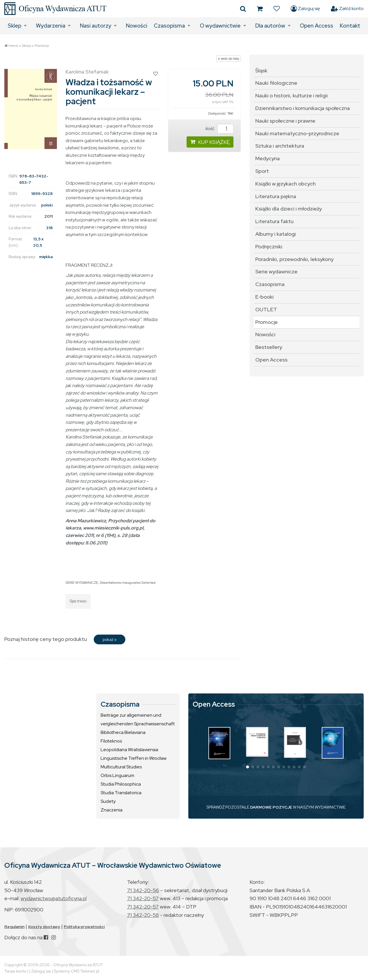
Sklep (15, 26)
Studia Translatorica (121, 793)
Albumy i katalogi (276, 234)
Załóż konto (347, 9)
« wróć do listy (229, 59)
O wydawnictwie (220, 26)
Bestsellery (269, 347)
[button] (248, 767)
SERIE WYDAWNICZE (82, 583)
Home (13, 46)
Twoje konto (15, 971)
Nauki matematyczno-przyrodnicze (297, 133)
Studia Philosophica (121, 784)
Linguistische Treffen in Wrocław (134, 758)
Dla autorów (270, 26)
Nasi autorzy (96, 26)
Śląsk (261, 70)
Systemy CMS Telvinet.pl (76, 971)
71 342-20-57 (143, 898)
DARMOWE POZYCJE (271, 807)
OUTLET (266, 309)
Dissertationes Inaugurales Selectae (128, 583)
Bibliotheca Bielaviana (123, 732)
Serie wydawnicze (276, 271)
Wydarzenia (51, 26)
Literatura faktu (274, 221)
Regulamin (14, 927)
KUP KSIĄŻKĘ (210, 142)
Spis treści (78, 601)
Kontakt (350, 26)
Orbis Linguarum (117, 775)
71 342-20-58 (143, 915)
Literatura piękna (276, 196)
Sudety (108, 801)
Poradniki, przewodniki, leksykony (294, 259)
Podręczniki (269, 247)
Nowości (137, 26)
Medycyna (268, 158)
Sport (262, 171)
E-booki (264, 297)
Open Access (317, 26)
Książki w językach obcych (285, 184)
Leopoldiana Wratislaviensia (129, 750)
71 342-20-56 (143, 890)
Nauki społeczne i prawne (285, 121)
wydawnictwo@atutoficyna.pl (54, 898)
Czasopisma (169, 26)
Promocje (42, 46)
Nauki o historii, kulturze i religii (292, 95)
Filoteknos (111, 741)
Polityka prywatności (84, 927)
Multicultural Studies (121, 767)
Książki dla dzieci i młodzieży (289, 209)
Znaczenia (112, 810)
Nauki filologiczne (276, 83)
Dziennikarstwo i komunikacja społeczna (303, 108)
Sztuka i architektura (280, 146)
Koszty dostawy (44, 927)
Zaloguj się (305, 9)
